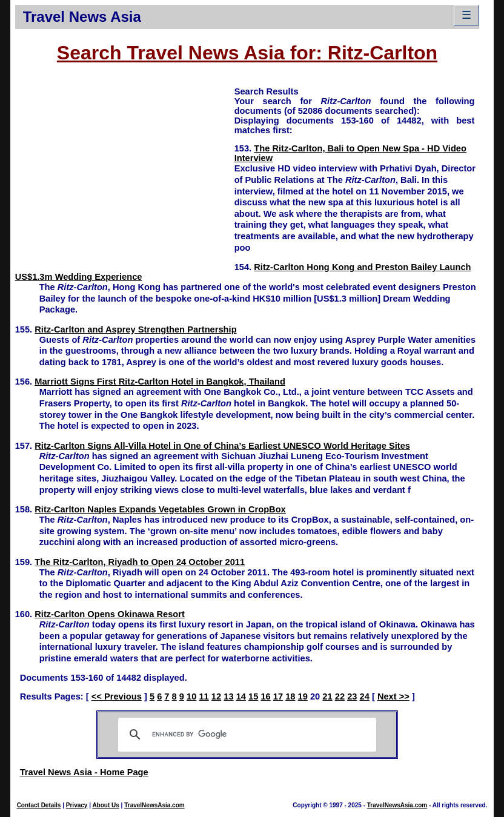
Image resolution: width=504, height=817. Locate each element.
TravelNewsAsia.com (154, 805)
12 (216, 696)
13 (228, 696)
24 (365, 696)
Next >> (393, 696)
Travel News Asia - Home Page (84, 772)
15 (253, 696)
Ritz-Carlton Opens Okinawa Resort (110, 614)
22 (340, 696)
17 (278, 696)
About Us (105, 805)
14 (241, 696)
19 (303, 696)
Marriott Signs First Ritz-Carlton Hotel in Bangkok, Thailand (160, 382)
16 (265, 696)
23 (352, 696)
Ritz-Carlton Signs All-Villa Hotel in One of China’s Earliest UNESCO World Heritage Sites (222, 446)
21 (327, 696)
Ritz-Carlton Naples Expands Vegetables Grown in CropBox (160, 509)
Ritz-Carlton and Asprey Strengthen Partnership (135, 329)
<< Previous (117, 696)
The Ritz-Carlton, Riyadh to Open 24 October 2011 (140, 562)
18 (290, 696)
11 (204, 696)
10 (191, 696)
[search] (245, 735)
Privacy (77, 805)
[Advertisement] (125, 170)
